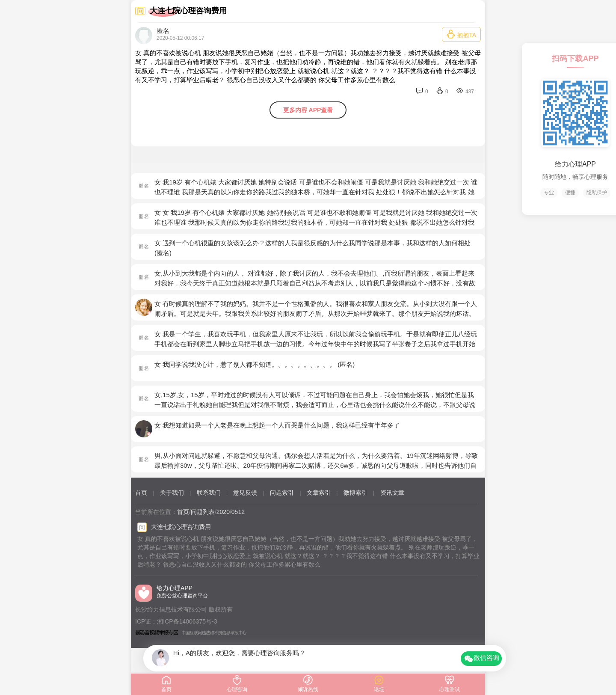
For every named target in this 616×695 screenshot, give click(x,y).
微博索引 (355, 493)
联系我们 (209, 493)
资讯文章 (392, 493)
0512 (238, 512)
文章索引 (319, 493)
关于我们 (172, 493)
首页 (141, 493)
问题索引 (282, 493)
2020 (223, 512)
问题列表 (203, 512)
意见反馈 (245, 493)
